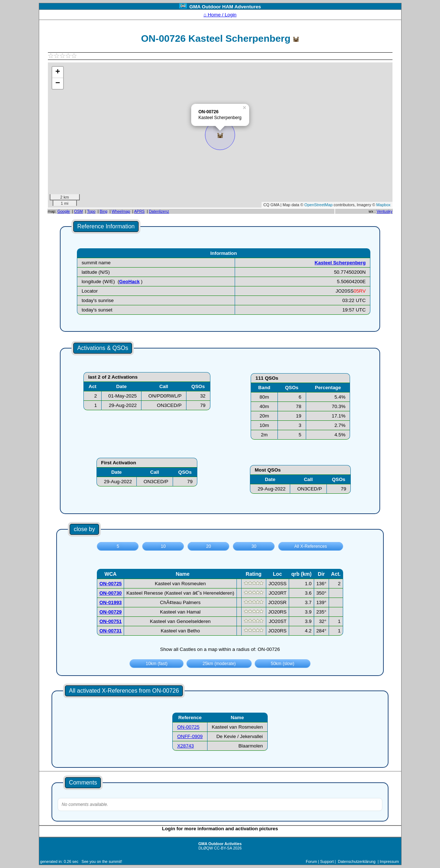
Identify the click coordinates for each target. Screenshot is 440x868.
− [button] (57, 83)
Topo (91, 211)
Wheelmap (121, 211)
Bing (104, 211)
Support (327, 861)
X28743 (185, 746)
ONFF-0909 (190, 736)
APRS (139, 211)
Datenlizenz (159, 211)
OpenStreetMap (318, 205)
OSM (78, 211)
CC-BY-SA (223, 848)
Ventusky (384, 211)
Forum (311, 861)
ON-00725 (188, 727)
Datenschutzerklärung (357, 861)
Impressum (389, 861)
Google (63, 211)
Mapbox (383, 205)
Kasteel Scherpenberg (340, 263)
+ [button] (57, 72)
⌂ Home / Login (220, 15)
